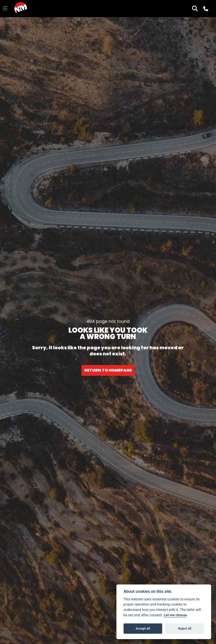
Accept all (143, 628)
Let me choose (176, 615)
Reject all (185, 628)
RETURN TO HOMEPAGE (108, 370)
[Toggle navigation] (5, 9)
